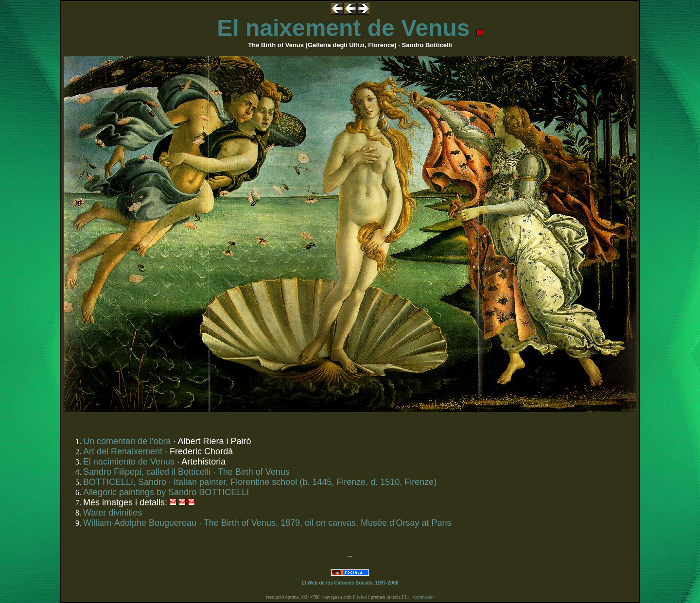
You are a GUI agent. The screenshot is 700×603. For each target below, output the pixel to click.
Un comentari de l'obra (127, 441)
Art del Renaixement (123, 451)
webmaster (423, 597)
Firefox (360, 597)
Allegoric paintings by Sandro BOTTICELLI (166, 492)
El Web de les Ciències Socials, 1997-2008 (350, 583)
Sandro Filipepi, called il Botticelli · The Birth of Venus (186, 472)
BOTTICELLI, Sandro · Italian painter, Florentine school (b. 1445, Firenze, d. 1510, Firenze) (260, 482)
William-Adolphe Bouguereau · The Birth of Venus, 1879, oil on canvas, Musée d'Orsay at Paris (267, 523)
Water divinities (113, 513)
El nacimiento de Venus (129, 462)
